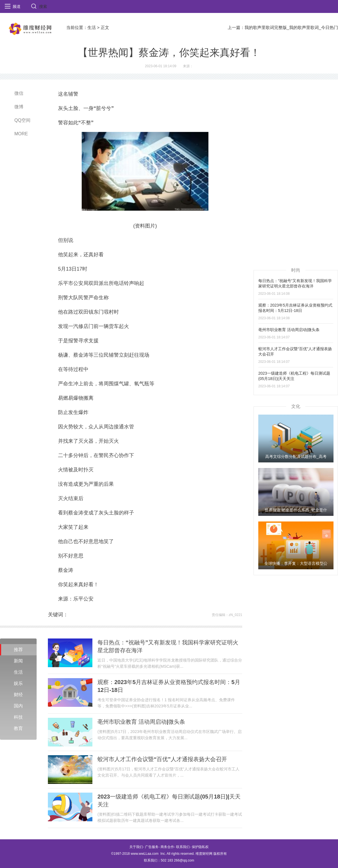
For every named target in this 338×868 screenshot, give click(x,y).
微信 (19, 93)
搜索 (43, 6)
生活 (92, 27)
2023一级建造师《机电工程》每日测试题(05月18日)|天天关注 (169, 800)
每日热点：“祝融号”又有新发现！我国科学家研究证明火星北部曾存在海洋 (168, 646)
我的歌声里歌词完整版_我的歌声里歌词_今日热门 (291, 27)
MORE (21, 134)
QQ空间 (22, 120)
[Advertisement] (271, 173)
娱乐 (18, 683)
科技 (18, 717)
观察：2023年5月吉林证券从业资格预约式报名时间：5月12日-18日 (169, 686)
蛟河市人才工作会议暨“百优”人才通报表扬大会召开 (162, 759)
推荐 (18, 650)
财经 (18, 695)
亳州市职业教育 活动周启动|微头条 (141, 722)
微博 (19, 107)
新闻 (18, 661)
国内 (18, 706)
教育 (18, 728)
